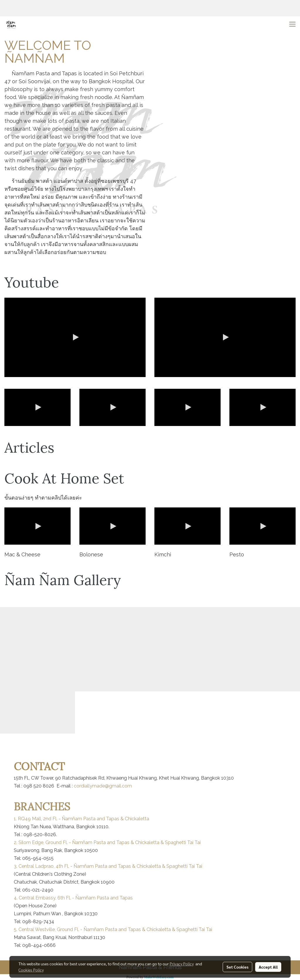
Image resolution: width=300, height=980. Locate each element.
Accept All (268, 967)
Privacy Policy (182, 964)
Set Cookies (237, 967)
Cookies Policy (31, 970)
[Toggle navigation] (292, 25)
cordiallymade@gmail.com (103, 786)
